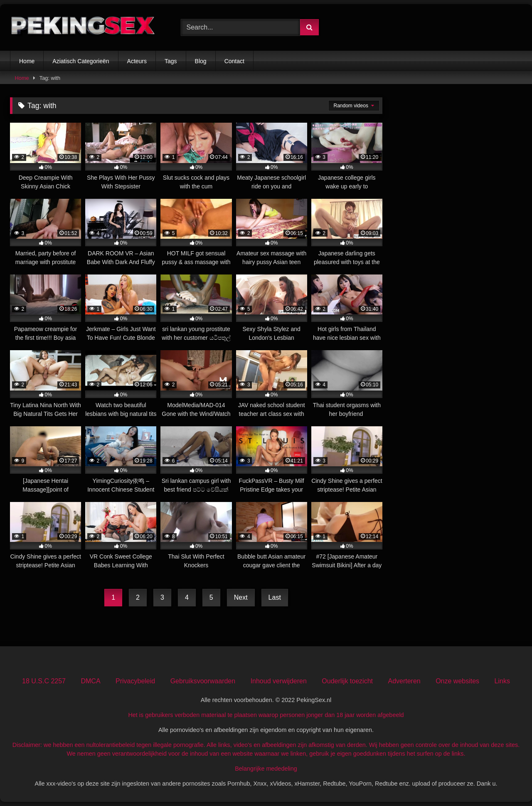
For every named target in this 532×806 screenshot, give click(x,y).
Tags (171, 61)
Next (241, 597)
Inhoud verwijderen (279, 681)
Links (502, 681)
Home (27, 61)
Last (275, 597)
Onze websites (457, 681)
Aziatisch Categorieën (81, 61)
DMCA (90, 681)
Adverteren (404, 681)
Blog (201, 61)
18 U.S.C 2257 (44, 681)
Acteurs (137, 61)
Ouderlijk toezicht (347, 681)
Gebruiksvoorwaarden (203, 681)
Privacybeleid (135, 681)
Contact (234, 61)
